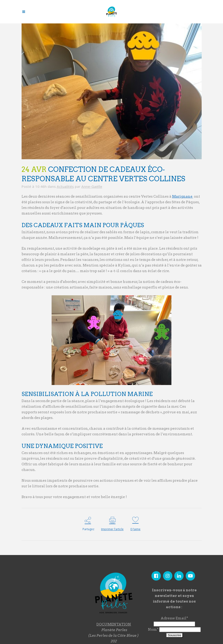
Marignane (183, 196)
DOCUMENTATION (114, 624)
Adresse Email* (174, 618)
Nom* (153, 629)
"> (50, 596)
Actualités (65, 186)
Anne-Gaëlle (92, 186)
